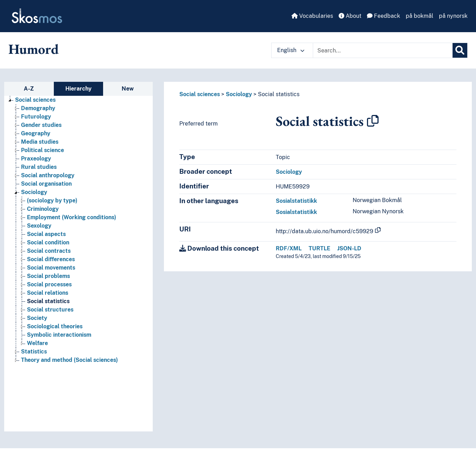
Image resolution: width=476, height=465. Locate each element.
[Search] (460, 50)
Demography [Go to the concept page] (38, 108)
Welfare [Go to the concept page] (37, 343)
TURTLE (319, 248)
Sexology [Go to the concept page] (39, 226)
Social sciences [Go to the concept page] (35, 100)
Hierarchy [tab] (78, 89)
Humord (34, 49)
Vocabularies (312, 16)
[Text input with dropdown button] (383, 50)
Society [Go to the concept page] (37, 318)
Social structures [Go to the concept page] (50, 310)
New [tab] (128, 89)
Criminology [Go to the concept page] (43, 209)
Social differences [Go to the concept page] (51, 259)
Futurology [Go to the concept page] (36, 117)
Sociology (239, 94)
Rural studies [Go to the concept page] (39, 167)
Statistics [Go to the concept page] (34, 352)
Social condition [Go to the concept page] (48, 242)
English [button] (291, 50)
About (350, 16)
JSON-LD (349, 248)
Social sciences (200, 94)
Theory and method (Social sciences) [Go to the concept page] (69, 360)
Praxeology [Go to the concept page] (36, 159)
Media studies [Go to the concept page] (40, 142)
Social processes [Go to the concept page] (49, 284)
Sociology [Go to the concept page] (34, 192)
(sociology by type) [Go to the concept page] (52, 201)
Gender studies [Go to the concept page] (41, 125)
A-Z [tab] (29, 89)
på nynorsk (453, 16)
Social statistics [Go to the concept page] (48, 301)
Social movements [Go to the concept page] (51, 268)
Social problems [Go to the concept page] (48, 276)
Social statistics (279, 94)
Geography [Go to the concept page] (36, 133)
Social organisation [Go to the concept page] (46, 184)
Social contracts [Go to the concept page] (49, 251)
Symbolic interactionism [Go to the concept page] (59, 335)
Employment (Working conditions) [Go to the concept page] (71, 217)
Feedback (384, 16)
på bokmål (420, 16)
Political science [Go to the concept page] (42, 150)
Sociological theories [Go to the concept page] (55, 326)
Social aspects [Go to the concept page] (46, 234)
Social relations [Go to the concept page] (48, 293)
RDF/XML (289, 248)
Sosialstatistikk (296, 201)
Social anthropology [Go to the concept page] (48, 175)
